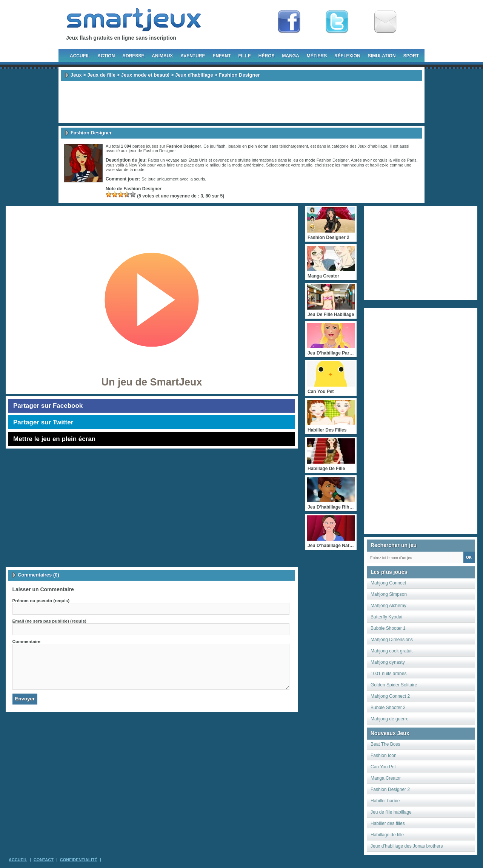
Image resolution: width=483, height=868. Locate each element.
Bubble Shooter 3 (388, 708)
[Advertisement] (241, 102)
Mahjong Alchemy (388, 606)
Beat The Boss (385, 744)
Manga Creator (386, 778)
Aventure (193, 56)
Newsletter (385, 22)
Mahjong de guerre (390, 719)
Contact (44, 860)
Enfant (222, 56)
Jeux (76, 75)
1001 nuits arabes (388, 674)
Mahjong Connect (388, 583)
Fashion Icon (384, 755)
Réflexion (347, 56)
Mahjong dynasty (388, 662)
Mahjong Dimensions (392, 640)
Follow (337, 22)
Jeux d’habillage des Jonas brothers (407, 846)
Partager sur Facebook (48, 406)
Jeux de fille (101, 75)
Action (106, 56)
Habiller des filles (388, 823)
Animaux (162, 56)
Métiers (317, 56)
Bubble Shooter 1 (388, 628)
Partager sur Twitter (43, 422)
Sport (411, 56)
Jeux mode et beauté (145, 75)
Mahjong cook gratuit (391, 651)
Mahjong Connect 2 (390, 696)
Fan (289, 22)
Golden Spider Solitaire (394, 685)
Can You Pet (383, 767)
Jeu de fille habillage (391, 812)
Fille (244, 56)
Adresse (133, 56)
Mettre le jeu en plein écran (54, 439)
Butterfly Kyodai (386, 617)
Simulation (382, 56)
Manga (291, 56)
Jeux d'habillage (194, 75)
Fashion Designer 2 (390, 789)
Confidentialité (79, 860)
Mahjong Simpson (389, 594)
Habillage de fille (387, 835)
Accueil (80, 56)
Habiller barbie (385, 801)
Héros (267, 56)
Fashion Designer (160, 151)
